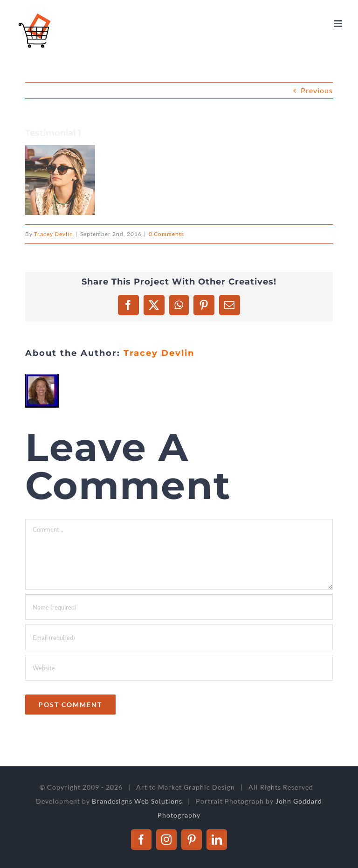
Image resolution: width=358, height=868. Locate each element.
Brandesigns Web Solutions (137, 801)
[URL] (179, 668)
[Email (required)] (179, 637)
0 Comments (166, 234)
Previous (317, 90)
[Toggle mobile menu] (339, 24)
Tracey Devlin (54, 234)
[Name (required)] (179, 607)
